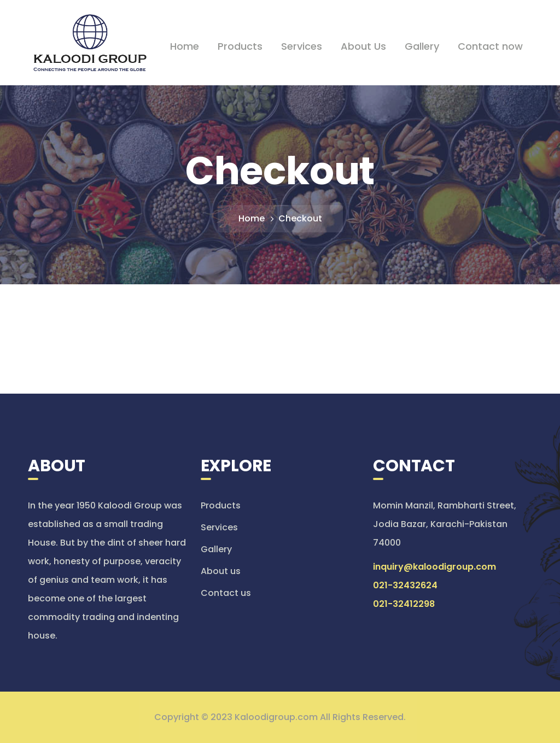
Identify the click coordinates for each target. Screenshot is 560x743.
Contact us (226, 593)
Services (219, 527)
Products (221, 505)
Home (252, 218)
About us (221, 571)
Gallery (216, 549)
